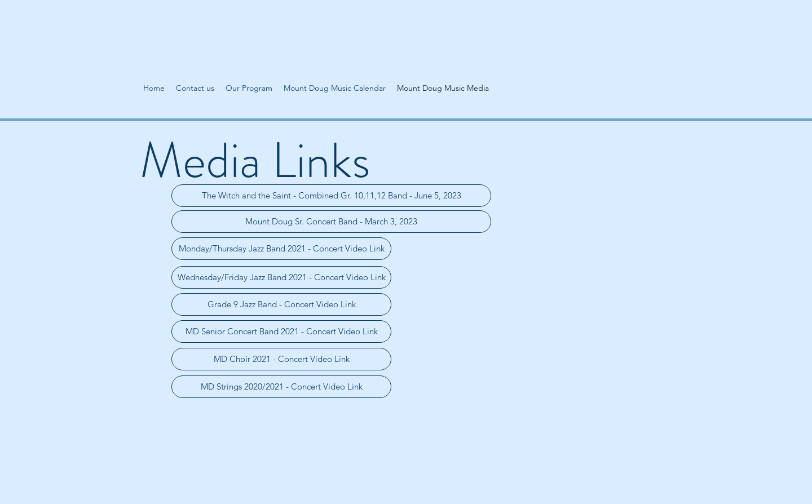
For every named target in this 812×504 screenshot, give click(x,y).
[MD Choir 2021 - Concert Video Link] (281, 359)
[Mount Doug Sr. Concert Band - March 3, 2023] (331, 222)
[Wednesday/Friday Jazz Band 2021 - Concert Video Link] (281, 277)
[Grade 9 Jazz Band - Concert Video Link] (281, 304)
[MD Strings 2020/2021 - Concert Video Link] (281, 387)
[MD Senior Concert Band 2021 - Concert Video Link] (281, 331)
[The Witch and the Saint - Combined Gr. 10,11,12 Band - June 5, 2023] (331, 196)
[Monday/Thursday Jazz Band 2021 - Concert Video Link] (281, 249)
